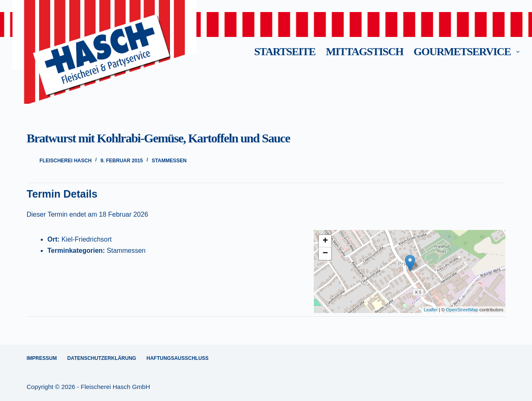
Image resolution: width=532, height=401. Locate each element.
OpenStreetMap (462, 310)
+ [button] (325, 241)
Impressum (42, 358)
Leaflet (431, 310)
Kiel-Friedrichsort (87, 239)
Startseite (284, 52)
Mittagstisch (365, 52)
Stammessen (169, 161)
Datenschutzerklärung (102, 358)
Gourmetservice (467, 52)
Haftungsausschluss (177, 358)
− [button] (325, 254)
